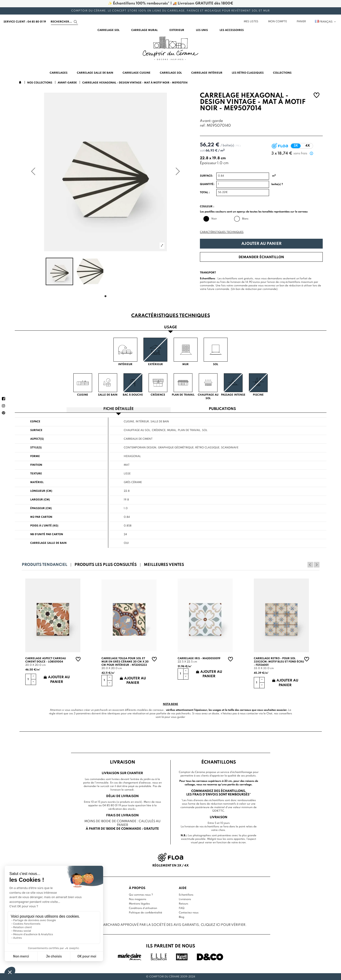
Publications (222, 409)
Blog (182, 917)
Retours (184, 904)
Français (326, 22)
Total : (205, 193)
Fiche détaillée (118, 409)
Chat (269, 713)
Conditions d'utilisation (143, 908)
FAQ (182, 908)
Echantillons (186, 895)
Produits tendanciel (45, 565)
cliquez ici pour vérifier (223, 925)
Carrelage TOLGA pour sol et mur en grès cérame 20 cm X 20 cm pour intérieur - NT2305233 (125, 662)
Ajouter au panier (261, 244)
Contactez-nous (189, 913)
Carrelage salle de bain (48, 543)
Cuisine (129, 422)
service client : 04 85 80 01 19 (25, 22)
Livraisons (185, 899)
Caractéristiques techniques (222, 232)
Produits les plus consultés (106, 565)
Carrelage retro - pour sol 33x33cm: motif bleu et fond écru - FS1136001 (279, 662)
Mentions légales (139, 904)
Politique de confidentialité (146, 913)
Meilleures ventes (164, 565)
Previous (310, 565)
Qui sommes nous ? (141, 895)
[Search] (64, 22)
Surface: (206, 176)
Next (317, 565)
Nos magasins (138, 899)
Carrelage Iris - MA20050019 (199, 658)
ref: (203, 126)
